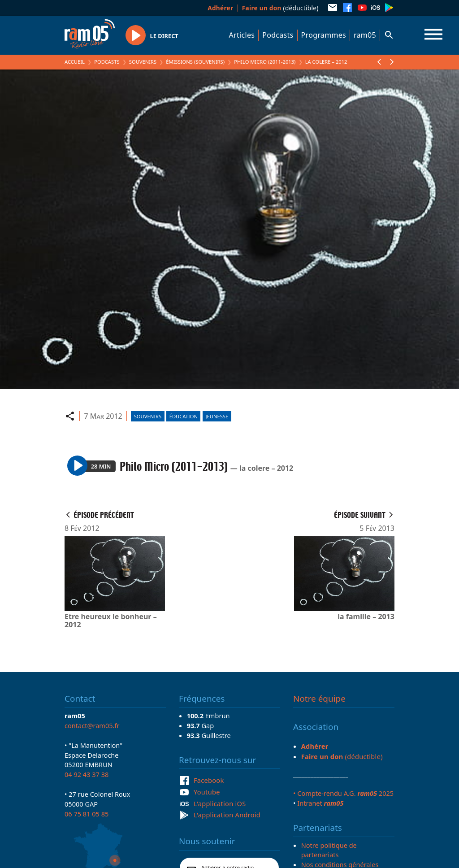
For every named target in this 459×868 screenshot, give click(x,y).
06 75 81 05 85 (87, 814)
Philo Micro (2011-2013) (265, 62)
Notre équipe (319, 699)
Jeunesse (217, 416)
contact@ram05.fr (92, 725)
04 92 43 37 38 (87, 774)
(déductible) (280, 8)
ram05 (365, 35)
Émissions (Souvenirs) (195, 62)
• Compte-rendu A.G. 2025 (343, 793)
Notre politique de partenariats (329, 850)
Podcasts (278, 35)
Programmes (324, 35)
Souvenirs (143, 62)
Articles (242, 35)
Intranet (320, 803)
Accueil (75, 62)
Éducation (184, 416)
